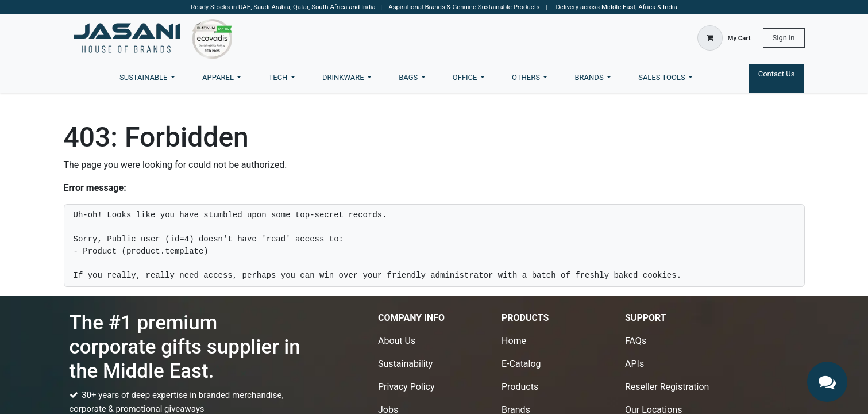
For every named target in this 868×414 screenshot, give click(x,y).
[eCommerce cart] (724, 38)
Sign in (784, 38)
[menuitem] (147, 78)
